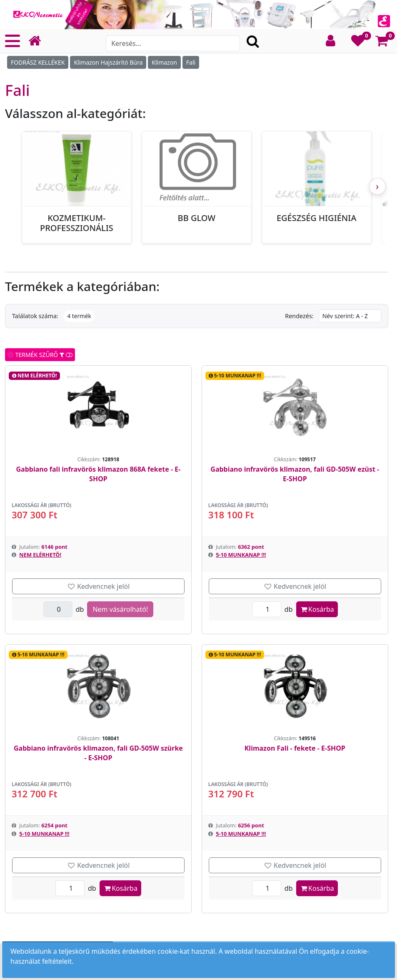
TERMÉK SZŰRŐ (40, 355)
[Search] (173, 43)
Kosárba (317, 609)
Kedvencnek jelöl (98, 586)
